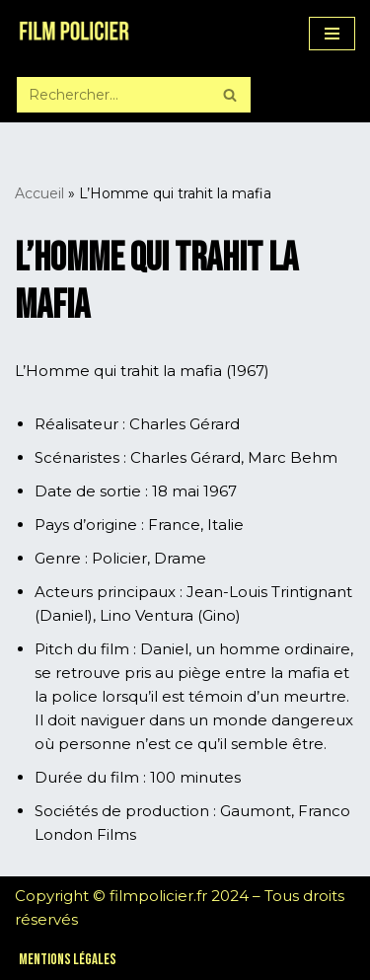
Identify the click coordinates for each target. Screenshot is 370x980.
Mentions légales (68, 960)
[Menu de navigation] (332, 34)
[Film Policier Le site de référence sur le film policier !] (74, 34)
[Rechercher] (111, 95)
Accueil (39, 193)
